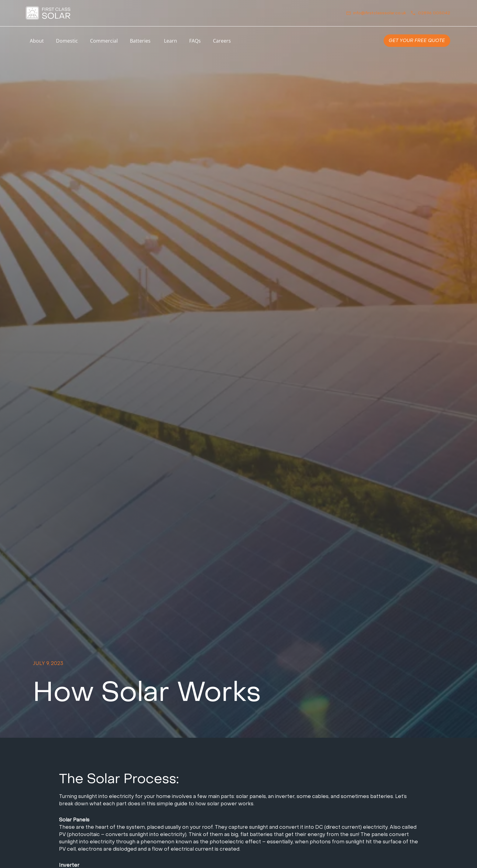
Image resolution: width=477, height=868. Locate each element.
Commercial (104, 41)
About (37, 41)
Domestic (67, 41)
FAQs (195, 41)
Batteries (141, 41)
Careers (222, 41)
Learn (171, 41)
